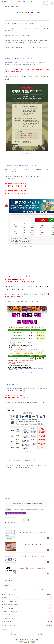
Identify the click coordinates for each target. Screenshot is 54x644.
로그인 (27, 640)
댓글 (6, 581)
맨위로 (37, 640)
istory (26, 643)
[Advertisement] (27, 259)
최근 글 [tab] (14, 634)
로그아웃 (32, 640)
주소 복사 (8, 509)
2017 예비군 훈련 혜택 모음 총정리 (27, 13)
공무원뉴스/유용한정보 (12, 6)
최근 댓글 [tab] (40, 634)
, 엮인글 (10, 581)
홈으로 (17, 640)
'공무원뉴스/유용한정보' (13, 528)
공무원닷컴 (5, 2)
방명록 (22, 640)
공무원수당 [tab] (40, 590)
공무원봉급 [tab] (14, 590)
